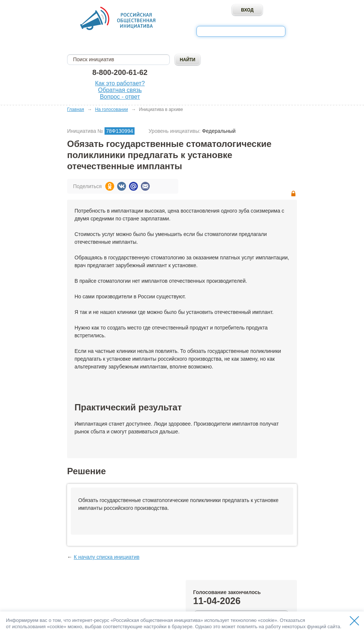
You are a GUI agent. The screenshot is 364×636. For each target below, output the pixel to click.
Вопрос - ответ (120, 97)
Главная (76, 109)
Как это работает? (120, 83)
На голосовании (111, 109)
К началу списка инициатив (107, 557)
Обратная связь (120, 90)
